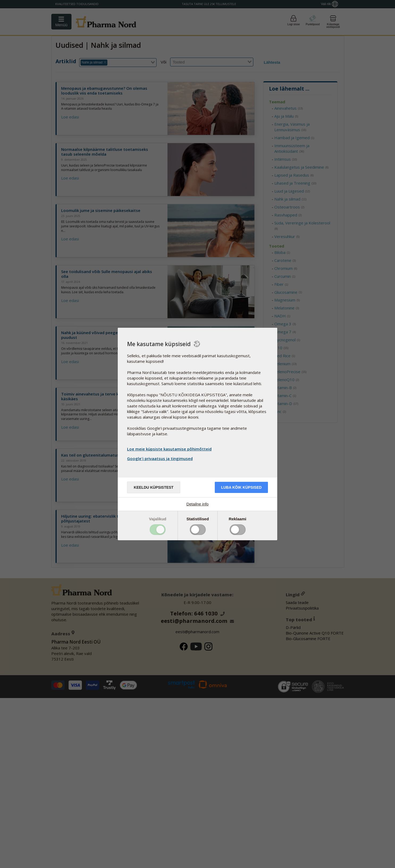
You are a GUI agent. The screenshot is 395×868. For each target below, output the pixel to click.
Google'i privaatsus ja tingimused (161, 458)
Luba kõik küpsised (241, 487)
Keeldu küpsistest (154, 487)
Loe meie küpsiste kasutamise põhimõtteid (169, 449)
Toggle (158, 530)
